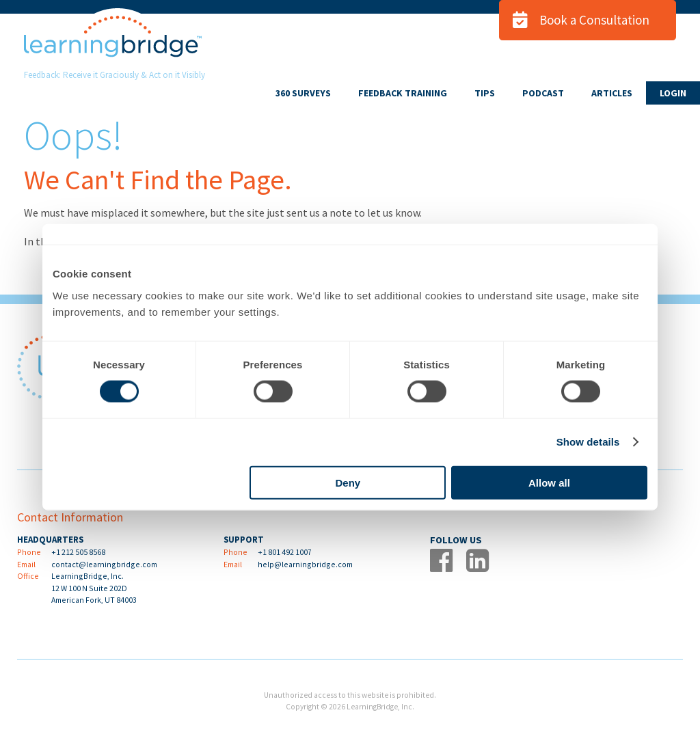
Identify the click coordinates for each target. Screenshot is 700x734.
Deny (348, 482)
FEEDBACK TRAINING (403, 93)
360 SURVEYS (303, 93)
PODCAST (543, 93)
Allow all (549, 482)
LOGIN (673, 93)
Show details (588, 442)
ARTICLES (612, 93)
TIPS (485, 93)
